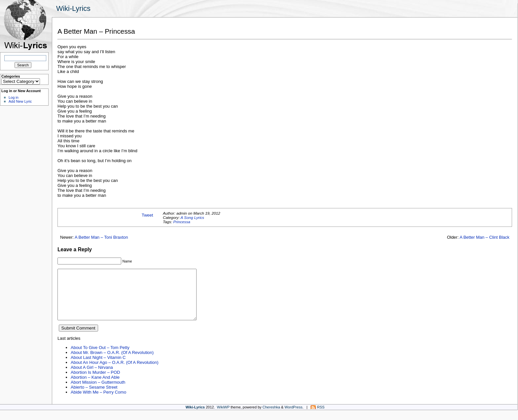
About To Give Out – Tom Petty (100, 357)
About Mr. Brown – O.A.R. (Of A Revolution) (112, 362)
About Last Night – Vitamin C (98, 367)
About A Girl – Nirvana (92, 377)
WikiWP (223, 417)
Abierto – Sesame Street (94, 397)
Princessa (182, 222)
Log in (14, 97)
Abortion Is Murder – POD (95, 382)
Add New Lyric (20, 101)
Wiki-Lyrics (73, 8)
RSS (321, 417)
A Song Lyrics (192, 217)
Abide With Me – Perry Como (98, 402)
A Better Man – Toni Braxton (101, 237)
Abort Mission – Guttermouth (98, 392)
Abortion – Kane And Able (95, 387)
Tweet (148, 215)
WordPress (293, 417)
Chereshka (271, 417)
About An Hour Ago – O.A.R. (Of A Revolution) (115, 372)
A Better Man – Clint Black (484, 237)
